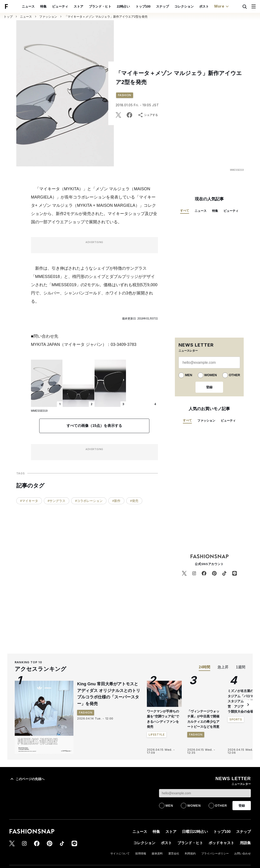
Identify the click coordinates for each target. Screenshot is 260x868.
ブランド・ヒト (78, 6)
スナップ (141, 6)
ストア (57, 6)
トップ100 (122, 6)
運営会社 (174, 854)
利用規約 (190, 854)
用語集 (226, 6)
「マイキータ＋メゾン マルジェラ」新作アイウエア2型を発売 (106, 17)
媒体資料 (157, 854)
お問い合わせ (243, 854)
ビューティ (39, 6)
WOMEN (211, 375)
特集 (22, 6)
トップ (8, 17)
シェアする (148, 115)
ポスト (182, 6)
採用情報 (141, 854)
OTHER (234, 375)
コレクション (162, 6)
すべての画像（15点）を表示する (94, 426)
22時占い (102, 6)
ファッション (48, 17)
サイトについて (120, 854)
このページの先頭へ (27, 779)
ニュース (26, 17)
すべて (185, 211)
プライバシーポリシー (215, 854)
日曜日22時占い (195, 832)
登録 (209, 387)
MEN (189, 375)
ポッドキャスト (204, 6)
